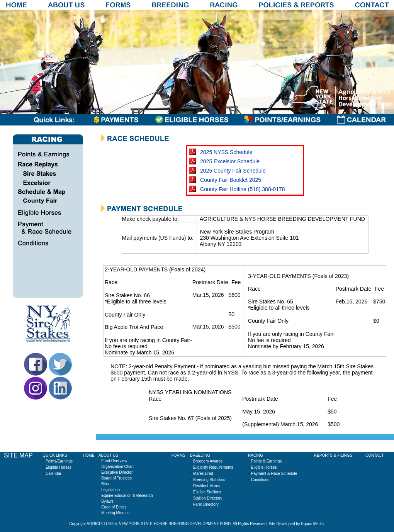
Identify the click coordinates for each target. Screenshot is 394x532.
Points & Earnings (267, 461)
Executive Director (117, 472)
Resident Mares (207, 486)
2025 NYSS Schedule (226, 152)
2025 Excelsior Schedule (230, 161)
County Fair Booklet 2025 (231, 180)
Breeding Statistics (209, 480)
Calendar (53, 474)
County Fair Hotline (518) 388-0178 (242, 189)
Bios (105, 484)
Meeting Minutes (115, 513)
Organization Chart (117, 467)
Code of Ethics (114, 507)
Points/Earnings (59, 461)
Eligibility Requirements (213, 467)
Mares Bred (203, 474)
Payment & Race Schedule (274, 474)
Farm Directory (206, 504)
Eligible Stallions (207, 492)
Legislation (110, 490)
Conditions (260, 480)
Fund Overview (114, 461)
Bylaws (107, 501)
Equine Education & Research (127, 496)
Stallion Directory (208, 498)
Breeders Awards (208, 461)
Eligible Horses (59, 467)
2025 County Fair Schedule (233, 171)
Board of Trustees (116, 478)
